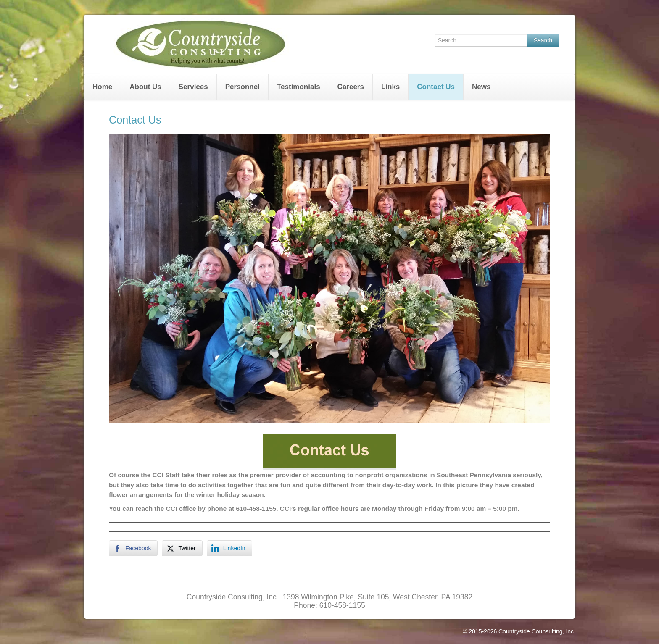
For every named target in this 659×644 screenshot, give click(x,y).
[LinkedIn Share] (229, 548)
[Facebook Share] (133, 548)
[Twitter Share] (182, 548)
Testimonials (299, 87)
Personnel (243, 87)
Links (390, 87)
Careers (351, 87)
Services (193, 87)
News (481, 87)
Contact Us (436, 87)
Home (102, 87)
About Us (145, 87)
